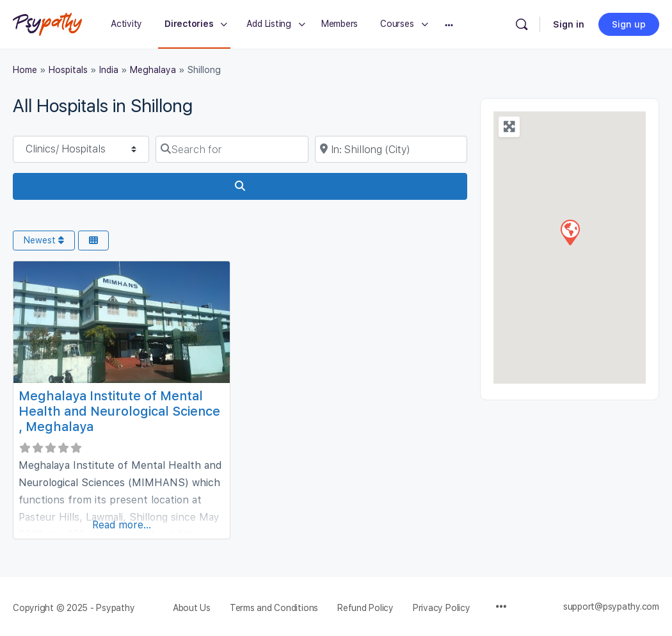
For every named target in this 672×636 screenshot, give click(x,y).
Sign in (569, 24)
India (109, 70)
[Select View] (93, 241)
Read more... (122, 525)
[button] (570, 232)
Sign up (629, 24)
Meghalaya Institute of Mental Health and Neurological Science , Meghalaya (119, 411)
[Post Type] (81, 149)
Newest (44, 240)
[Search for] (232, 149)
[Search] (522, 24)
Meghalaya (153, 70)
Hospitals (68, 70)
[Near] (391, 149)
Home (25, 70)
